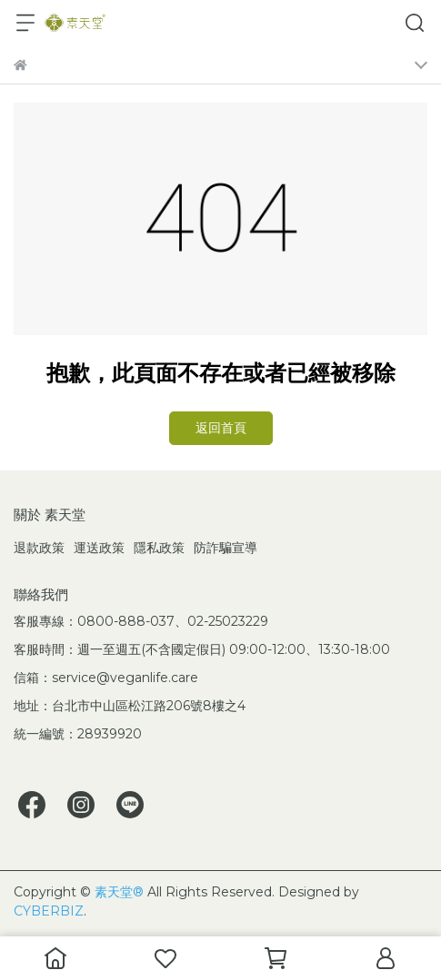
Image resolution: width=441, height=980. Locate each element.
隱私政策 (159, 548)
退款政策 (39, 548)
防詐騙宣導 (226, 548)
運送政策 (99, 548)
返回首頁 (221, 428)
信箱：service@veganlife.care (106, 678)
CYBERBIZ (49, 911)
